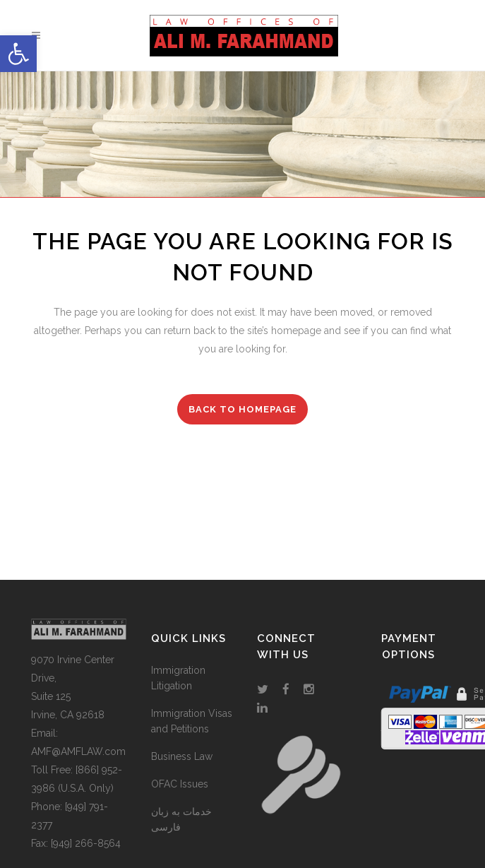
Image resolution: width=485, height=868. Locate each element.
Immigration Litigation (178, 678)
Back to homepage (243, 409)
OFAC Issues (180, 784)
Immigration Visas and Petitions (192, 721)
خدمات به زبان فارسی (181, 819)
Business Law (182, 756)
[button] (18, 54)
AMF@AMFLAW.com (78, 751)
